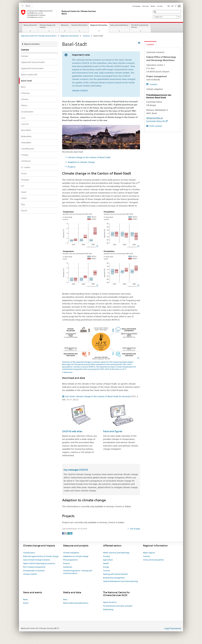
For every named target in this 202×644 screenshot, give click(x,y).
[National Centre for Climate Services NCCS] (61, 14)
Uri (23, 186)
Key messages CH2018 (76, 470)
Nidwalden (26, 136)
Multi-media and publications (76, 603)
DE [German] (169, 6)
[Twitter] (66, 533)
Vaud (24, 192)
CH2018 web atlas (72, 431)
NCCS (27, 6)
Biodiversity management (114, 578)
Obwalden (26, 142)
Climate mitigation (71, 553)
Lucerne (25, 124)
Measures (65, 25)
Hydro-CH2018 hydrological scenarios (39, 563)
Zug (23, 204)
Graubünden (27, 112)
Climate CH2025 (80, 90)
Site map (145, 6)
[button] (155, 12)
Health (106, 563)
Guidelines (68, 567)
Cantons (86, 36)
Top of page (135, 529)
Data (65, 599)
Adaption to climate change (81, 162)
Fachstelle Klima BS (156, 121)
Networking (108, 609)
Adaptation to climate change (76, 556)
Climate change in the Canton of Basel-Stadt (89, 157)
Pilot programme (70, 560)
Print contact (156, 126)
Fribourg (25, 93)
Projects (71, 167)
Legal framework (173, 628)
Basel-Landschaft (29, 75)
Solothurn (26, 161)
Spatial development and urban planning (120, 581)
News (25, 599)
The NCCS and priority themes (140, 26)
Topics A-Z (167, 17)
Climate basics (29, 553)
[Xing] (69, 533)
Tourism (107, 571)
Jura (23, 118)
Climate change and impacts (47, 26)
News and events (30, 25)
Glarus (24, 105)
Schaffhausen (28, 149)
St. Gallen (26, 167)
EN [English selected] (179, 6)
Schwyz (25, 155)
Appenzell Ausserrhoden (33, 62)
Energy (106, 567)
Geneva (25, 99)
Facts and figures (113, 431)
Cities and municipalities (153, 560)
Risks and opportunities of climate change (41, 556)
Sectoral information (79, 25)
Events (26, 603)
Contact (160, 6)
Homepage (136, 6)
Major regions (149, 553)
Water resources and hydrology (116, 553)
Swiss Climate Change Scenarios (37, 560)
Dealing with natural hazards (115, 574)
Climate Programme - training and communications (78, 572)
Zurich (24, 210)
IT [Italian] (176, 6)
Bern (23, 87)
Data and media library (119, 25)
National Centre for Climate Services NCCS (39, 36)
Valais (24, 198)
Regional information (100, 26)
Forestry (106, 556)
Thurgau (25, 180)
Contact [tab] (150, 44)
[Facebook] (63, 533)
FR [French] (172, 6)
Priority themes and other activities (118, 606)
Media (153, 6)
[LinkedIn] (71, 533)
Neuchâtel (26, 130)
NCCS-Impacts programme (34, 567)
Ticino (24, 173)
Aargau (25, 56)
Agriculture (108, 560)
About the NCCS (110, 602)
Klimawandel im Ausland (34, 571)
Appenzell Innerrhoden (32, 68)
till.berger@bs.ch (155, 118)
